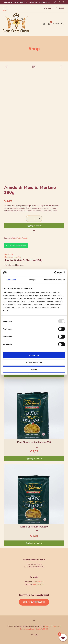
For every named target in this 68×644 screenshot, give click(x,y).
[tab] (34, 254)
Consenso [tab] (11, 280)
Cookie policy (56, 627)
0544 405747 (38, 582)
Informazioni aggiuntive (13, 257)
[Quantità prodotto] (34, 219)
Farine (14, 238)
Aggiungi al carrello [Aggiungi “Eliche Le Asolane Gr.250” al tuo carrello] (34, 543)
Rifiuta (34, 369)
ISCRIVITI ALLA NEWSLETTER (34, 602)
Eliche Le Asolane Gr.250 (34, 527)
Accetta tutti (34, 355)
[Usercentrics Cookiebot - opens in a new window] (54, 273)
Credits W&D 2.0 (42, 629)
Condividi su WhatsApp (16, 246)
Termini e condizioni (27, 629)
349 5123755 (38, 584)
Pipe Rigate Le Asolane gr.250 (34, 442)
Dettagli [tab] (32, 280)
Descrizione (8, 254)
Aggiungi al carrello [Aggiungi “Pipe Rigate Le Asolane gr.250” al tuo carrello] (34, 459)
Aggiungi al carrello (34, 226)
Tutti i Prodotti (22, 238)
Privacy (47, 627)
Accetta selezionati (34, 362)
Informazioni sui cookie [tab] (55, 280)
